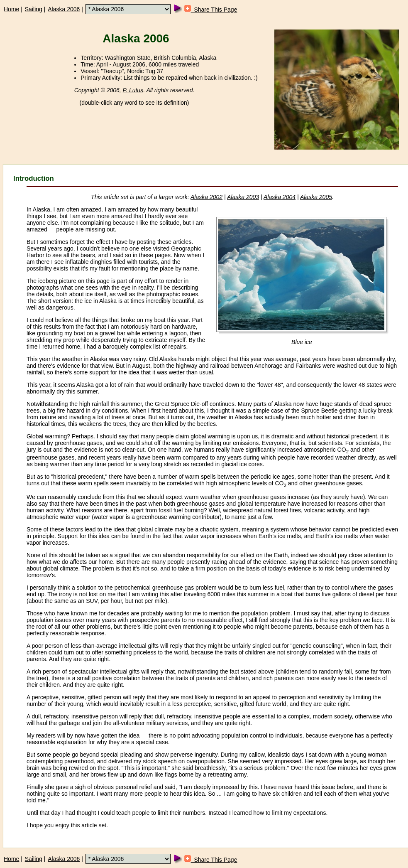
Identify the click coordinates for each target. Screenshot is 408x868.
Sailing (34, 9)
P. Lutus (133, 90)
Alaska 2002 (206, 197)
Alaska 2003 (243, 197)
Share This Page (211, 10)
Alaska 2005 (316, 197)
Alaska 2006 (64, 9)
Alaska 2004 (280, 197)
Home (11, 9)
